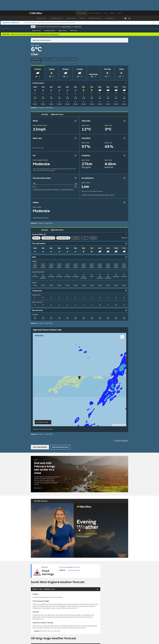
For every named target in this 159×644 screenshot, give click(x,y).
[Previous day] (34, 114)
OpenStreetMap (122, 425)
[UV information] (75, 155)
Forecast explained (121, 440)
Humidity (76, 238)
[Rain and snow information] (126, 310)
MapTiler (115, 425)
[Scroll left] (122, 83)
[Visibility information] (124, 155)
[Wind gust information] (75, 121)
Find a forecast (42, 18)
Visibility (93, 238)
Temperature (48, 238)
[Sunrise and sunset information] (75, 178)
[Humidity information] (124, 138)
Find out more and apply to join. (50, 34)
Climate (82, 18)
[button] (79, 378)
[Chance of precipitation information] (75, 138)
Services (105, 13)
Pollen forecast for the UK (41, 218)
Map (63, 31)
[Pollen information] (124, 202)
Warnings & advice (56, 18)
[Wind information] (126, 257)
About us (113, 13)
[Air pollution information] (124, 178)
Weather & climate (82, 13)
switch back (78, 27)
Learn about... (110, 18)
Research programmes (95, 13)
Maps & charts (71, 18)
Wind (36, 238)
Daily (37, 31)
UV (85, 238)
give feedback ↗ (68, 27)
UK (74, 31)
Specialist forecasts (95, 18)
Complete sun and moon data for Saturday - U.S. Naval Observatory (53, 189)
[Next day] (38, 114)
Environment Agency (74, 570)
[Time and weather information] (126, 243)
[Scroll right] (126, 83)
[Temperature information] (126, 291)
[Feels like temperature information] (124, 121)
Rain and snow (63, 238)
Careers (119, 13)
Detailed (50, 31)
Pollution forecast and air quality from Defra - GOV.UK (98, 195)
